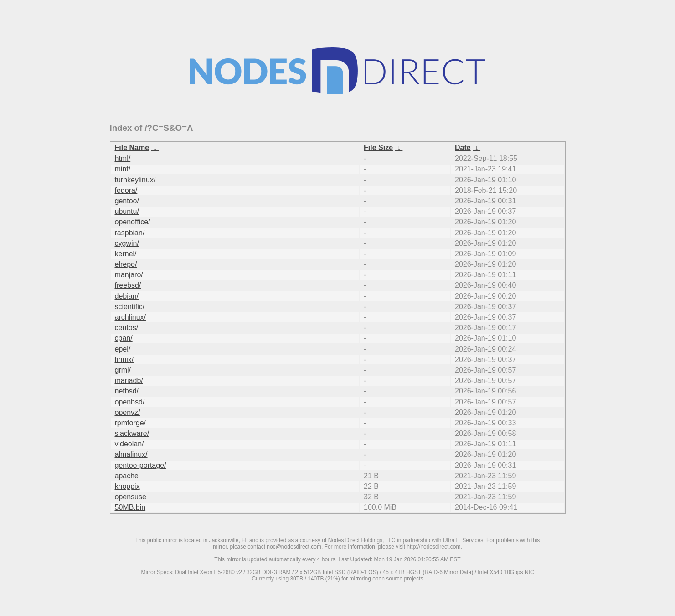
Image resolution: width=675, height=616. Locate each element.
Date (463, 148)
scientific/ (130, 307)
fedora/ (126, 190)
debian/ (127, 296)
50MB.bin (130, 507)
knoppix (127, 486)
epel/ (123, 349)
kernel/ (126, 254)
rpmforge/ (130, 423)
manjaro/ (129, 275)
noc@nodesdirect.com (294, 547)
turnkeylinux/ (135, 180)
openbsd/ (130, 402)
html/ (123, 158)
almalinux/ (131, 454)
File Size (378, 148)
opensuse (131, 497)
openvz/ (128, 412)
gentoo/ (127, 201)
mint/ (123, 169)
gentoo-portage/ (141, 465)
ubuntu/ (127, 211)
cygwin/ (127, 243)
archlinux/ (130, 317)
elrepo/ (126, 264)
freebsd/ (128, 285)
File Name (132, 148)
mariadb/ (129, 380)
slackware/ (132, 433)
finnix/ (124, 360)
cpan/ (124, 338)
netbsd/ (127, 391)
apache (127, 476)
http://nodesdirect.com (433, 547)
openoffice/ (133, 222)
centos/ (127, 328)
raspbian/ (130, 233)
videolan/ (129, 444)
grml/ (123, 370)
